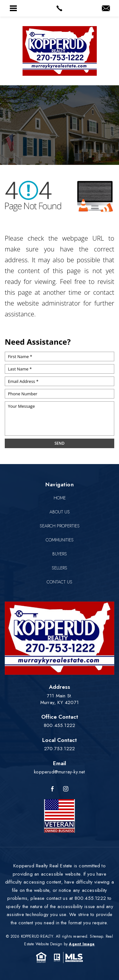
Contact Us (60, 582)
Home (60, 498)
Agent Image (82, 944)
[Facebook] (52, 789)
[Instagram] (66, 789)
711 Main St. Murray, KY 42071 (60, 699)
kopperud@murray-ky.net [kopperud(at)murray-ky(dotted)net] (59, 772)
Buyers (60, 554)
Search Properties (60, 526)
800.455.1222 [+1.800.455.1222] (60, 725)
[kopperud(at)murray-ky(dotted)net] (106, 9)
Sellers (60, 568)
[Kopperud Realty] (60, 51)
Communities (60, 540)
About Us (60, 512)
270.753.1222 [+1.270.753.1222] (60, 749)
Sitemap (96, 936)
